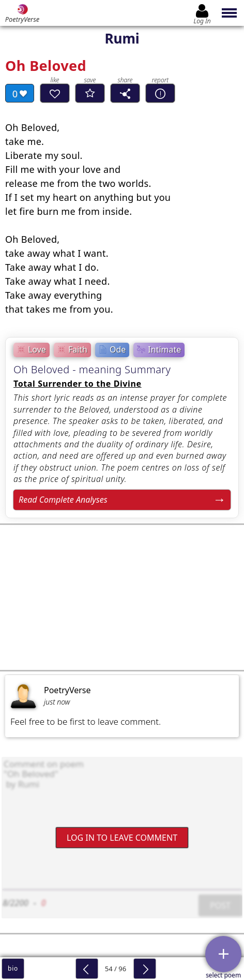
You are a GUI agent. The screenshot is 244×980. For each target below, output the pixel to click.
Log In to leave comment (122, 838)
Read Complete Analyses (63, 500)
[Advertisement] (122, 597)
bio (13, 968)
